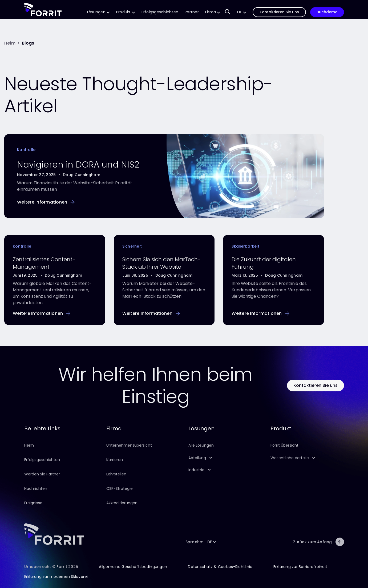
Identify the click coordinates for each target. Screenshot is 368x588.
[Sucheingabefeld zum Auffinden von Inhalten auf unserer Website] (228, 12)
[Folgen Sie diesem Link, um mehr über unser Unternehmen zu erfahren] (213, 12)
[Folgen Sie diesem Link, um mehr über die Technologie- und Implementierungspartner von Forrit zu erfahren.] (192, 12)
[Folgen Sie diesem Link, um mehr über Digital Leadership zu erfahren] (260, 313)
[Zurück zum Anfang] (340, 542)
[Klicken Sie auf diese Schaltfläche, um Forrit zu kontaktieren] (316, 385)
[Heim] (10, 43)
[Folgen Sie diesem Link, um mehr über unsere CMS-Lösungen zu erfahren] (98, 12)
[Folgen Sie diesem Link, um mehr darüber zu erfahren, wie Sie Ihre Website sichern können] (151, 313)
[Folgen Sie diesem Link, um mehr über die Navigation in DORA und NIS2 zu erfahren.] (46, 202)
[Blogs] (28, 43)
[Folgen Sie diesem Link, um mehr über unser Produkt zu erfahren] (126, 12)
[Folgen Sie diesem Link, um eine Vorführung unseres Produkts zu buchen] (327, 12)
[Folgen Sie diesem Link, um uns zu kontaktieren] (279, 12)
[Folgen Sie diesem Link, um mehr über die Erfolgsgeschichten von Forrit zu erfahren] (160, 12)
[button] (242, 12)
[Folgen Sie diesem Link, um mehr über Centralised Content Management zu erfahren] (42, 313)
